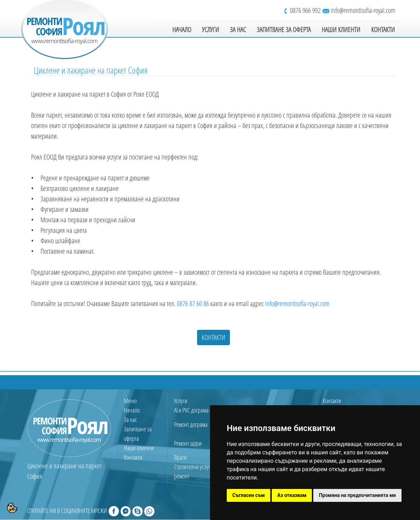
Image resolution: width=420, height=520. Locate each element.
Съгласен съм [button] (249, 495)
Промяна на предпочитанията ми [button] (357, 495)
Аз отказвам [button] (292, 495)
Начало (132, 410)
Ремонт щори (188, 443)
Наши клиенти (139, 448)
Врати (180, 457)
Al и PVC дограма (191, 410)
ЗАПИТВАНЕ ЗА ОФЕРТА (284, 29)
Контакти (133, 457)
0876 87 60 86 (193, 303)
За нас (130, 419)
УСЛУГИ (211, 29)
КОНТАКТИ (383, 29)
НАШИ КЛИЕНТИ (341, 29)
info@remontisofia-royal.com (364, 10)
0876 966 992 (305, 10)
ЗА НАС (238, 29)
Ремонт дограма (191, 424)
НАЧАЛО (182, 29)
